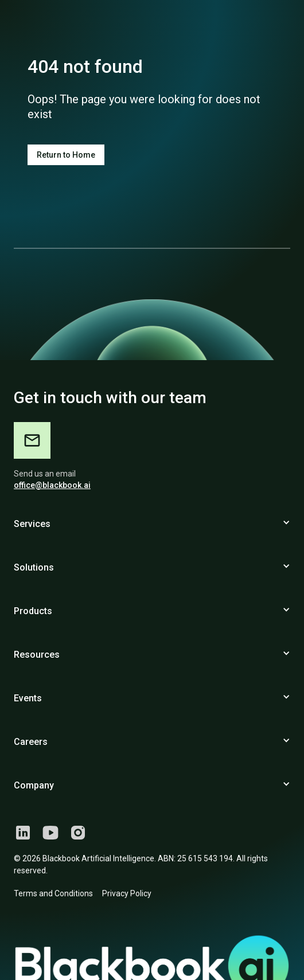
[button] (152, 529)
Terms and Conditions (53, 893)
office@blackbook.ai (52, 485)
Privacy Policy (127, 893)
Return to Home (66, 155)
